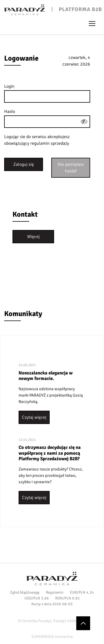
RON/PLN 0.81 (68, 598)
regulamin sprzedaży (50, 143)
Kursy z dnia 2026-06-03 (52, 604)
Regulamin (55, 592)
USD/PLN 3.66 (37, 598)
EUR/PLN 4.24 (82, 592)
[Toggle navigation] (92, 24)
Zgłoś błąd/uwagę (25, 592)
